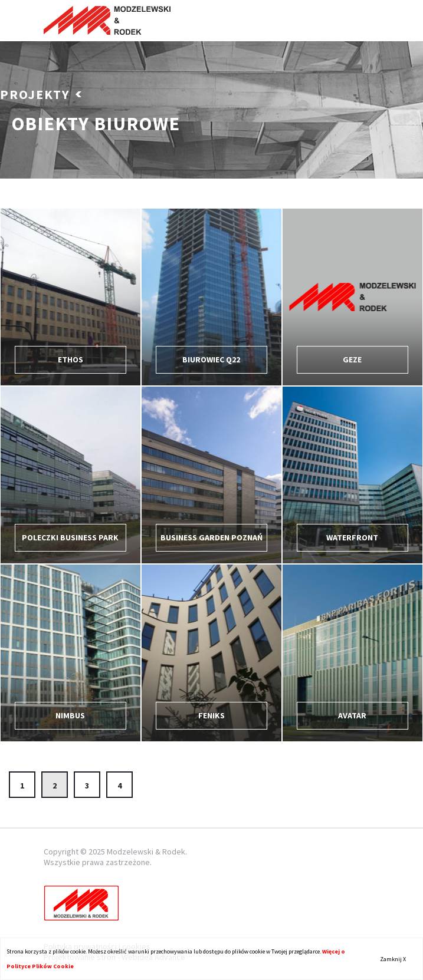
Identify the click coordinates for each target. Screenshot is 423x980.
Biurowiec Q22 (211, 359)
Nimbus (70, 715)
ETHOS (70, 359)
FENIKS (212, 715)
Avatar (352, 715)
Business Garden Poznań (212, 537)
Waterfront (352, 537)
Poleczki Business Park (70, 537)
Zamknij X (393, 959)
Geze (352, 359)
